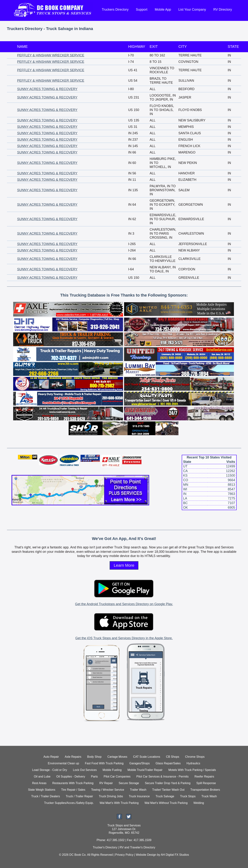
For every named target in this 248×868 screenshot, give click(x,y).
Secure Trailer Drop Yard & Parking (168, 783)
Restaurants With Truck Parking (73, 783)
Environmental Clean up (63, 763)
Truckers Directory (115, 10)
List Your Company (192, 10)
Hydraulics (193, 763)
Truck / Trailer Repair (79, 796)
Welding (199, 803)
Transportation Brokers (205, 790)
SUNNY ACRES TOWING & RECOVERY (47, 89)
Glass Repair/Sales (168, 763)
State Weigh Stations (42, 790)
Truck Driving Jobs (111, 796)
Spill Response (206, 783)
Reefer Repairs (204, 777)
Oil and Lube (42, 777)
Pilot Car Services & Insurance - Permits (162, 777)
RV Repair (106, 783)
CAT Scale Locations (147, 757)
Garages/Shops (140, 763)
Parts (94, 777)
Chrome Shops (195, 757)
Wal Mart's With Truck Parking (119, 803)
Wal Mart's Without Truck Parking (166, 803)
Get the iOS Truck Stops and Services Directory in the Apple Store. (124, 638)
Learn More (124, 565)
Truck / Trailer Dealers (45, 796)
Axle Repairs (73, 757)
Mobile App (163, 10)
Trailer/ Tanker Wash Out (168, 790)
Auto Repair (51, 757)
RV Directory (223, 10)
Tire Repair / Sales (73, 790)
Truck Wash (209, 796)
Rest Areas (39, 783)
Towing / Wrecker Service (108, 790)
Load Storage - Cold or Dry (50, 770)
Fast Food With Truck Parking (104, 763)
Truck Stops (188, 796)
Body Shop (94, 757)
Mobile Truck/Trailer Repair (145, 770)
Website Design (146, 855)
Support (142, 10)
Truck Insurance (139, 796)
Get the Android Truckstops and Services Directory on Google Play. (124, 604)
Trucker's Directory (105, 847)
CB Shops (173, 757)
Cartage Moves (117, 757)
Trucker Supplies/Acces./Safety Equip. (69, 803)
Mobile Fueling (112, 770)
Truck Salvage (165, 796)
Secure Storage (129, 783)
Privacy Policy (124, 855)
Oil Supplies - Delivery (71, 777)
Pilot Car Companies (117, 777)
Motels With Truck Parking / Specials (192, 770)
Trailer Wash (138, 790)
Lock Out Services (85, 770)
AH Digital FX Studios (175, 855)
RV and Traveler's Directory (137, 847)
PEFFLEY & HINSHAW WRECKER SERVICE (51, 55)
